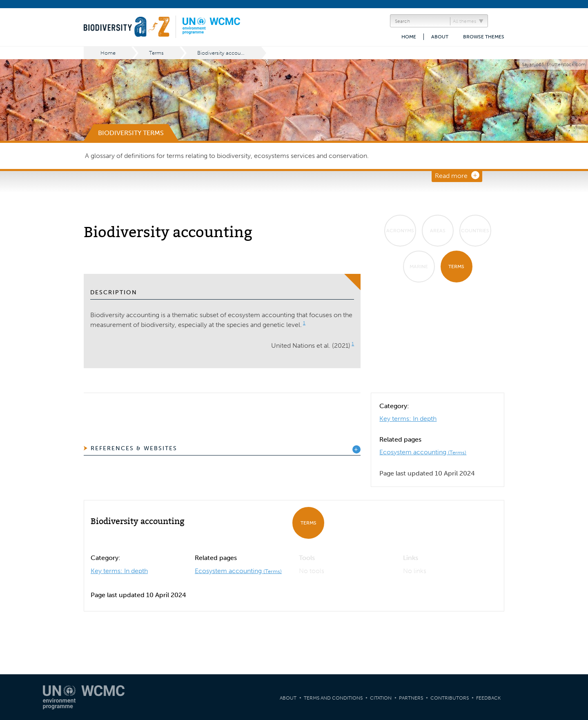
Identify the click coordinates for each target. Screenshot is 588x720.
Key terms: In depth (408, 419)
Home (409, 37)
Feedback (488, 698)
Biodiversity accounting (225, 53)
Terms (156, 53)
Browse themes (484, 37)
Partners (411, 698)
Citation (381, 698)
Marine (419, 267)
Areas (438, 231)
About (440, 37)
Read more (451, 176)
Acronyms (400, 231)
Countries (475, 231)
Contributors (450, 698)
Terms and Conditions (333, 698)
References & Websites (134, 448)
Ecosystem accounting (423, 452)
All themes (464, 21)
